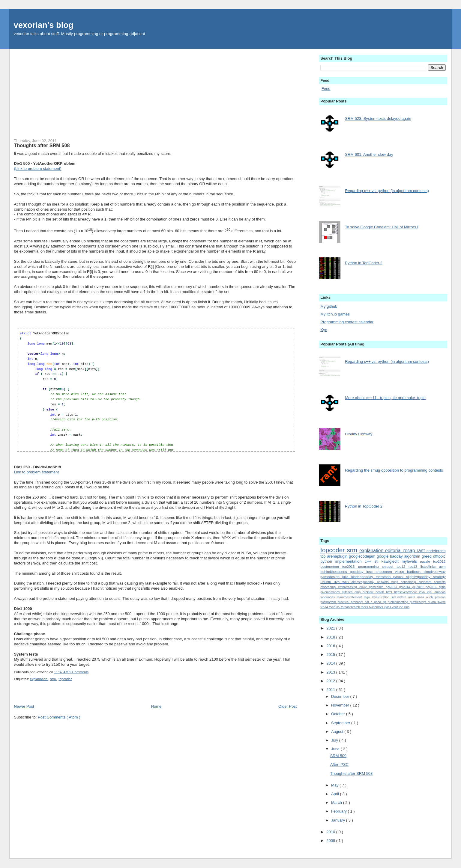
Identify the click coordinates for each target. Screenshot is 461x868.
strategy (439, 577)
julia (347, 577)
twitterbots (376, 607)
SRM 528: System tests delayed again (378, 118)
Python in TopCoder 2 (364, 263)
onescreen (385, 572)
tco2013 (350, 566)
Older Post (287, 706)
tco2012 (439, 561)
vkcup (401, 572)
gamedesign (331, 577)
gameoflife (377, 587)
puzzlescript (419, 602)
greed (427, 556)
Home (156, 706)
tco (324, 556)
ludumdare (400, 597)
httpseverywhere (407, 592)
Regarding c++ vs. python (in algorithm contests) (387, 191)
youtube (398, 607)
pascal (400, 577)
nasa (422, 597)
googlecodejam (363, 556)
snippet (389, 566)
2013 (331, 672)
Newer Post (24, 706)
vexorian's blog (43, 25)
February (340, 811)
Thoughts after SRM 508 (42, 145)
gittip (442, 587)
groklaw (369, 592)
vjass (388, 607)
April (336, 794)
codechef (426, 582)
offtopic (439, 556)
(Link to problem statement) (37, 169)
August (338, 732)
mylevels (411, 561)
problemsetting (399, 602)
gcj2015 (419, 587)
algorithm (413, 556)
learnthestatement (350, 597)
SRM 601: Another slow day (369, 154)
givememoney (331, 592)
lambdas (440, 592)
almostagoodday (364, 582)
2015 (331, 655)
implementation (350, 561)
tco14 (325, 607)
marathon (385, 577)
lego (368, 597)
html (390, 592)
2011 (331, 690)
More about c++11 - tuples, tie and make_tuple (385, 398)
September (341, 723)
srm (53, 679)
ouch (431, 597)
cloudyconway (434, 572)
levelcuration (382, 597)
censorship (410, 582)
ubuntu (327, 582)
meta (413, 597)
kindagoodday (364, 577)
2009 (331, 841)
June (336, 749)
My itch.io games (335, 314)
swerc (441, 602)
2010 (331, 832)
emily (364, 587)
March (337, 803)
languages (329, 597)
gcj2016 (432, 587)
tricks (365, 607)
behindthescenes (335, 572)
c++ (370, 561)
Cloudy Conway (359, 434)
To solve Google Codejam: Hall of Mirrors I (382, 227)
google (383, 556)
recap (410, 551)
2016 (331, 646)
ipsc (371, 572)
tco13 (415, 566)
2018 (331, 637)
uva (338, 582)
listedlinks (430, 566)
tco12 (403, 566)
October (339, 714)
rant (422, 551)
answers (384, 582)
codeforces (436, 551)
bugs (396, 582)
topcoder (65, 679)
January (339, 820)
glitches (348, 592)
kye (430, 592)
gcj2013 (392, 587)
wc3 (347, 582)
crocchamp (329, 587)
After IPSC (339, 764)
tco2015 (335, 607)
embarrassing (349, 587)
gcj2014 (406, 587)
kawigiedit (392, 561)
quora (433, 602)
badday (397, 556)
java (423, 592)
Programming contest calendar (347, 322)
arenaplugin (338, 556)
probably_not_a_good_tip (369, 602)
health (381, 592)
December (341, 696)
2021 (331, 628)
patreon (440, 597)
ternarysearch (351, 607)
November (341, 705)
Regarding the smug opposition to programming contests (394, 470)
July (335, 740)
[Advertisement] (155, 91)
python (328, 561)
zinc (407, 607)
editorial (394, 551)
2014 (331, 663)
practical (344, 602)
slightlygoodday (420, 577)
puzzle (427, 561)
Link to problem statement (36, 472)
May (335, 785)
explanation (39, 679)
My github (329, 306)
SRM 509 (338, 756)
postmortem (331, 566)
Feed (326, 89)
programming (370, 566)
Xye (324, 330)
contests (440, 582)
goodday (358, 572)
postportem (329, 602)
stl (378, 561)
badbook (415, 572)
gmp (359, 592)
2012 (331, 681)
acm (442, 566)
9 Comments (79, 672)
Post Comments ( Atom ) (59, 717)
